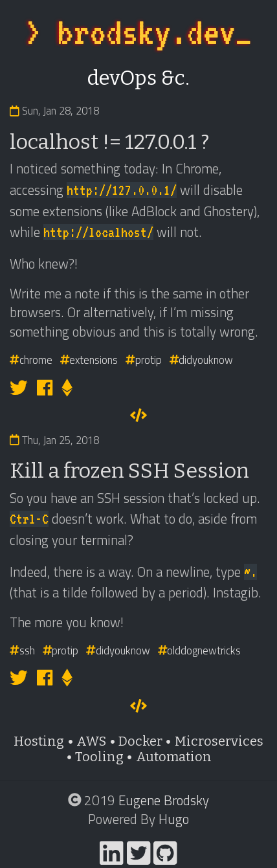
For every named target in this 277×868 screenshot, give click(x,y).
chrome (31, 360)
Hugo (174, 819)
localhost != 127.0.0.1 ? (109, 142)
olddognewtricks (200, 650)
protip (144, 360)
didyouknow (202, 360)
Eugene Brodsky (164, 800)
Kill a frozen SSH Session (129, 471)
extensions (89, 360)
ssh (22, 650)
